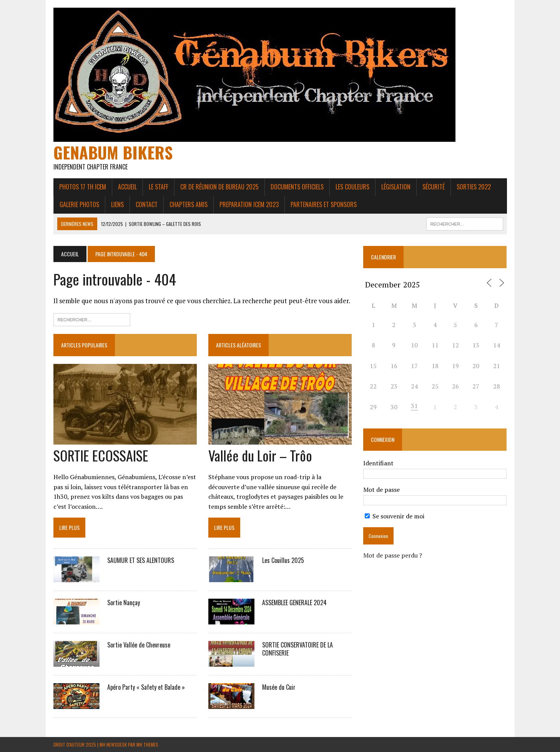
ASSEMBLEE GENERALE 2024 (294, 603)
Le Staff (159, 187)
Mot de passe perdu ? (393, 555)
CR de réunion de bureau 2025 (219, 187)
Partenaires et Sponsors (324, 204)
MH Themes (147, 745)
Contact (147, 204)
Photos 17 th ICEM (83, 187)
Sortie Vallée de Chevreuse (139, 645)
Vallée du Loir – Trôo (260, 455)
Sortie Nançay (124, 603)
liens (117, 204)
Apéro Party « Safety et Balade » (146, 687)
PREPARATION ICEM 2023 (249, 204)
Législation (396, 187)
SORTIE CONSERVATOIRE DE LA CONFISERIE (297, 649)
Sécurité (434, 187)
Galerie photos (79, 204)
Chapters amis (189, 204)
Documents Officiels (297, 187)
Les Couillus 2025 (283, 560)
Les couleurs (352, 187)
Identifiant (378, 463)
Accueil (127, 187)
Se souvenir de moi (395, 516)
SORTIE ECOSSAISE (101, 455)
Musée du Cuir (279, 687)
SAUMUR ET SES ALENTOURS (141, 560)
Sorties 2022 (474, 187)
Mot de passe (381, 490)
